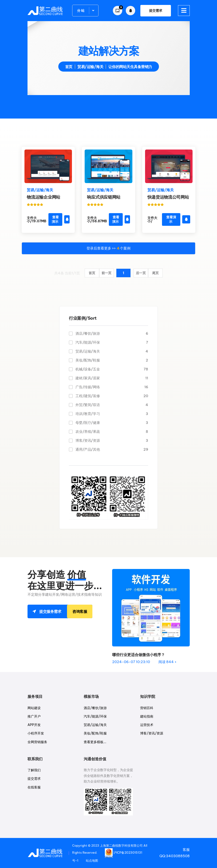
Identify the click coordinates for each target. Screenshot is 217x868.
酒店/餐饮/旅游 (112, 333)
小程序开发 (36, 733)
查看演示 (55, 219)
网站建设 (34, 708)
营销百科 (147, 708)
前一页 (107, 273)
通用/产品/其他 (112, 449)
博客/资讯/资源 (112, 440)
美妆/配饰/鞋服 (112, 360)
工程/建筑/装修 (112, 396)
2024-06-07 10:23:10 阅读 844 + (144, 662)
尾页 (155, 273)
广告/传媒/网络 (112, 387)
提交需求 (156, 11)
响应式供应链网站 (104, 197)
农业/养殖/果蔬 (112, 432)
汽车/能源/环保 (112, 342)
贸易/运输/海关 (112, 351)
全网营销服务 (37, 742)
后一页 (141, 273)
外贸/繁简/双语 (112, 405)
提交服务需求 (66, 611)
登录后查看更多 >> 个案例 (108, 248)
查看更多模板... (95, 742)
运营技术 (147, 725)
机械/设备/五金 (112, 369)
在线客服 (34, 787)
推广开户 (34, 716)
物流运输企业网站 (43, 197)
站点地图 (92, 860)
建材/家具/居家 (112, 378)
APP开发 (34, 725)
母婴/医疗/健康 (112, 423)
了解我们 (34, 770)
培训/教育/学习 (112, 414)
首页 (69, 67)
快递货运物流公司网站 (168, 197)
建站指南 (147, 716)
